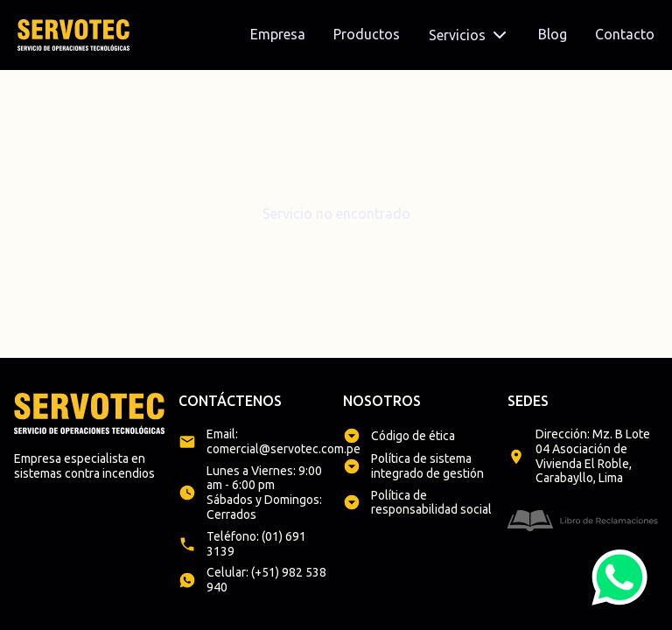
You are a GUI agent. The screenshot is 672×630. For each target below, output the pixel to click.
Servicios (469, 35)
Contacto (625, 34)
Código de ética (413, 436)
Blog (553, 34)
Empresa (278, 34)
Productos (367, 34)
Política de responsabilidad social (431, 503)
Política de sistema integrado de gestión (427, 466)
